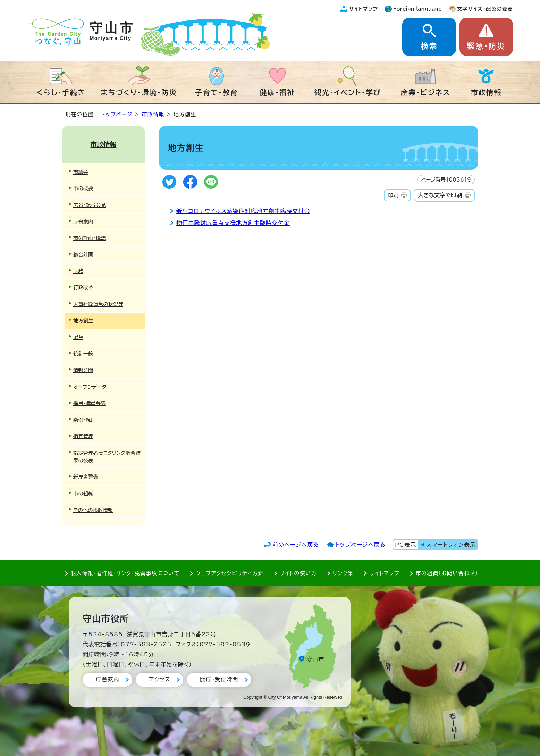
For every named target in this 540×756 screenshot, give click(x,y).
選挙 (78, 337)
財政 (78, 271)
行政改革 (83, 288)
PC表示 (406, 545)
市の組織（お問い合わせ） (447, 573)
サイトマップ (363, 9)
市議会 (81, 172)
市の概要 (83, 188)
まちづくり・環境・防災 (139, 92)
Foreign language (418, 9)
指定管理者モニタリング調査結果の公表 (107, 457)
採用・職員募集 (90, 403)
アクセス (159, 679)
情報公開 (83, 370)
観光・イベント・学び (348, 92)
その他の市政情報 (93, 510)
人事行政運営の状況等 (98, 304)
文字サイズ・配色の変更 (485, 9)
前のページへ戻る (296, 545)
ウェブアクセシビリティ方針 (230, 573)
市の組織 (83, 493)
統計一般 (83, 354)
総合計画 (83, 255)
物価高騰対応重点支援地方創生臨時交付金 (233, 223)
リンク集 (343, 573)
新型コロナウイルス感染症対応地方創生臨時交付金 (243, 211)
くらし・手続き (61, 92)
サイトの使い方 (298, 573)
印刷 (393, 195)
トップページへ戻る (360, 545)
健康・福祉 (277, 92)
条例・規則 (85, 420)
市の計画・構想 (90, 238)
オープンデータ (90, 387)
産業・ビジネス (426, 92)
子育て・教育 (217, 92)
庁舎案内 (83, 222)
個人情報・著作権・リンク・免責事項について (125, 573)
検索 (429, 46)
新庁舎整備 (86, 477)
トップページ (117, 114)
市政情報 (486, 92)
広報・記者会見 (90, 205)
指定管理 (83, 436)
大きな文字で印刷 (440, 195)
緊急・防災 (486, 46)
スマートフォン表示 (451, 545)
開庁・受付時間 (219, 679)
